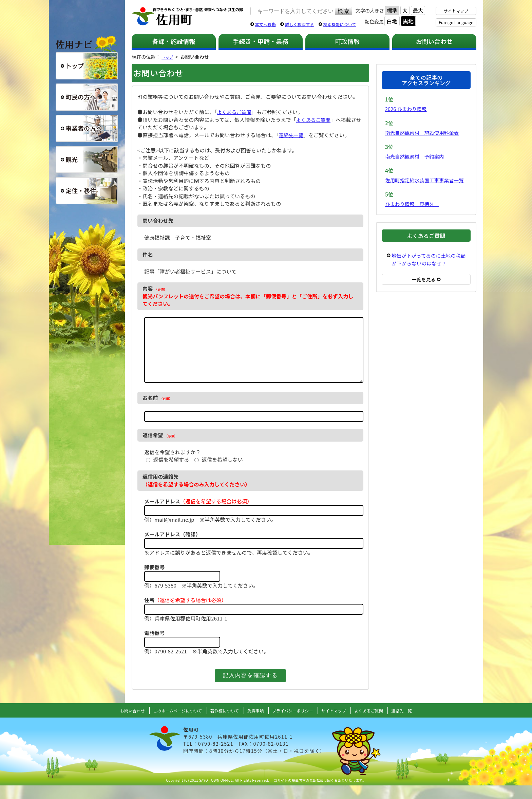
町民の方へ (87, 97)
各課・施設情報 (174, 41)
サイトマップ (456, 11)
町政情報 (348, 41)
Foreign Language (456, 22)
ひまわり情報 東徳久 (413, 204)
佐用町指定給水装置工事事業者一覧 (426, 180)
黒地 (408, 21)
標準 (392, 10)
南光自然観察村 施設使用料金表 (424, 133)
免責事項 (255, 724)
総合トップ (87, 66)
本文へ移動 (265, 24)
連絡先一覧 (292, 135)
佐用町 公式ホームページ (188, 17)
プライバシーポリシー (295, 724)
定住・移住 (87, 191)
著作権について (221, 724)
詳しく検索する (299, 24)
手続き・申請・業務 (260, 41)
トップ (169, 57)
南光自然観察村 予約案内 (416, 156)
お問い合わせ (434, 41)
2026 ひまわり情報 (407, 109)
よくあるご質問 (235, 112)
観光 (87, 160)
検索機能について (340, 24)
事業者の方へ (87, 128)
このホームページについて (169, 724)
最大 (418, 10)
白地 (392, 21)
